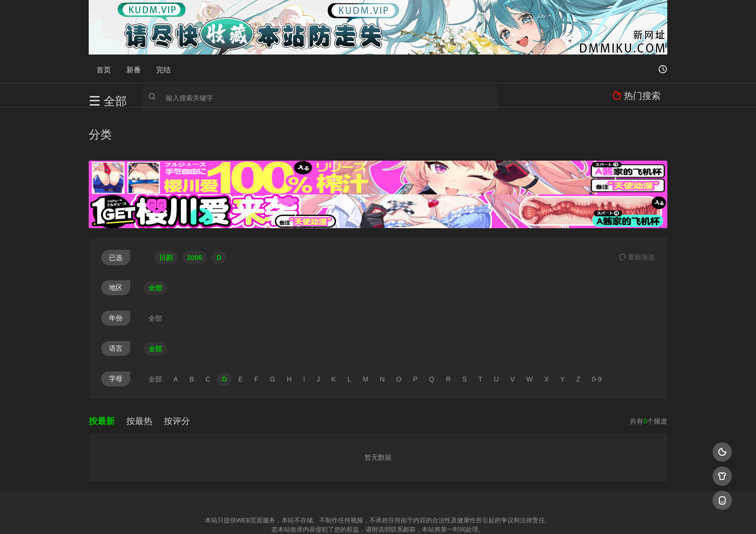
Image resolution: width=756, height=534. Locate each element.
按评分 (177, 378)
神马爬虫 (339, 514)
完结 (163, 69)
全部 (155, 245)
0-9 (597, 336)
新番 (134, 69)
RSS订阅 (261, 514)
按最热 (139, 378)
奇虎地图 (417, 514)
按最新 (102, 378)
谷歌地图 (456, 514)
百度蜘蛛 (300, 514)
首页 (104, 69)
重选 (637, 214)
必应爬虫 (495, 514)
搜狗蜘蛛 (378, 514)
